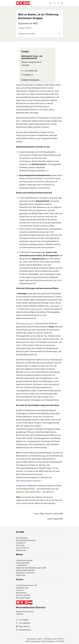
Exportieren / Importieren (25, 573)
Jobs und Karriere (23, 548)
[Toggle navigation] (62, 3)
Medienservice (21, 550)
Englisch (40, 639)
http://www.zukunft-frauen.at (28, 480)
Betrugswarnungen (23, 598)
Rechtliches (20, 545)
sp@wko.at (27, 75)
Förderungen (21, 575)
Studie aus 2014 (37, 309)
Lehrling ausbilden (23, 563)
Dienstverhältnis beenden (25, 570)
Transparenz (21, 543)
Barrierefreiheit (58, 639)
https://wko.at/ (23, 626)
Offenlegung (48, 639)
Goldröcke (55, 306)
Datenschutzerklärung (33, 641)
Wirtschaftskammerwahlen (26, 540)
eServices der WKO (23, 595)
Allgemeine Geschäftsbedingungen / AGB (31, 568)
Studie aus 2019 (27, 323)
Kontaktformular (24, 630)
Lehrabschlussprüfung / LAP (27, 585)
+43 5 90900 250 (23, 623)
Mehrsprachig (31, 639)
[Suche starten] (54, 3)
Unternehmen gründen (24, 560)
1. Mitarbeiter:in (22, 565)
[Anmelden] (58, 3)
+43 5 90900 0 (22, 620)
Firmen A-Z (20, 590)
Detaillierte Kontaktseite (32, 80)
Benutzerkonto (21, 593)
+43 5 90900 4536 (29, 71)
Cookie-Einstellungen (48, 641)
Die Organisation (22, 538)
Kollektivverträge (22, 588)
